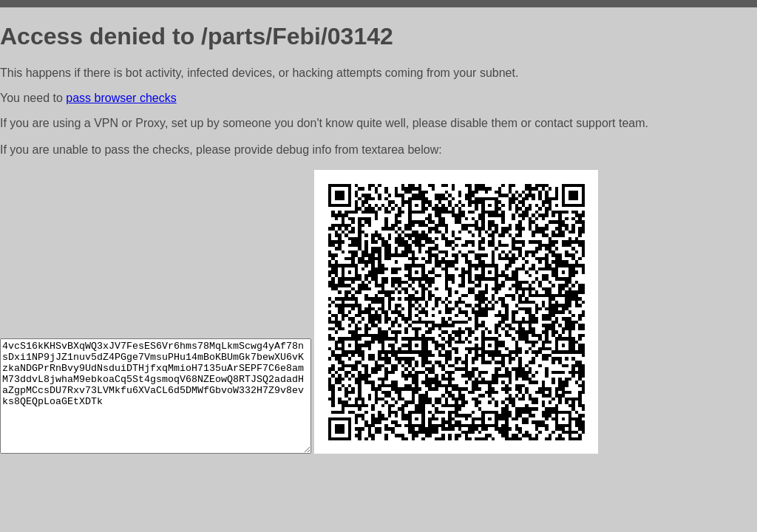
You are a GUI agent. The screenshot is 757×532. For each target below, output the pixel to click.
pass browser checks (121, 98)
